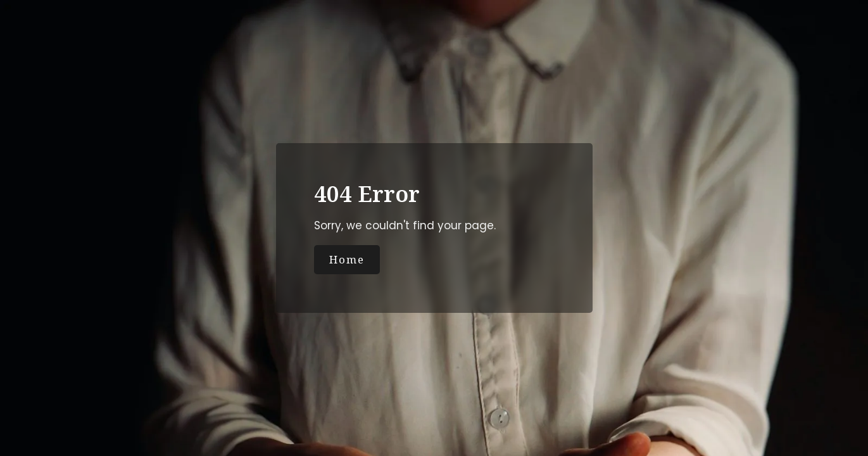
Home (347, 259)
